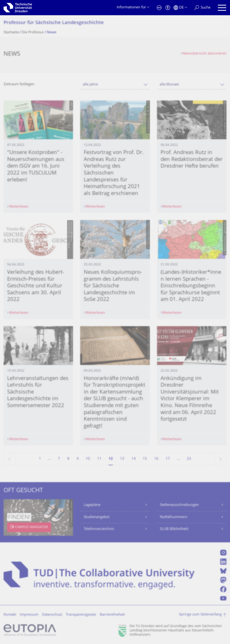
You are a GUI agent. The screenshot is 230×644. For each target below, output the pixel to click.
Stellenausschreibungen (179, 505)
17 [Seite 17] (168, 459)
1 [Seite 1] (40, 459)
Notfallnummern (174, 517)
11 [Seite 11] (99, 459)
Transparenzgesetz (81, 615)
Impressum (29, 615)
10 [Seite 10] (88, 459)
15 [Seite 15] (145, 459)
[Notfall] (159, 8)
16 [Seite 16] (156, 459)
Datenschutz (52, 615)
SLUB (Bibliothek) (174, 529)
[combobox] (115, 85)
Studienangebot (97, 517)
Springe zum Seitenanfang (200, 615)
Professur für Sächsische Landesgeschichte (54, 23)
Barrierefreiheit (112, 615)
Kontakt (10, 615)
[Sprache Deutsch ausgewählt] (180, 8)
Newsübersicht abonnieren (204, 54)
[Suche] (202, 8)
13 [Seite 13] (122, 459)
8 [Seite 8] (68, 459)
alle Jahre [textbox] (90, 85)
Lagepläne (92, 505)
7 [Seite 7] (59, 459)
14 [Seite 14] (134, 459)
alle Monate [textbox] (169, 85)
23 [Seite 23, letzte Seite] (189, 459)
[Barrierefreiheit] (168, 8)
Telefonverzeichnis (99, 529)
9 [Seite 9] (78, 459)
